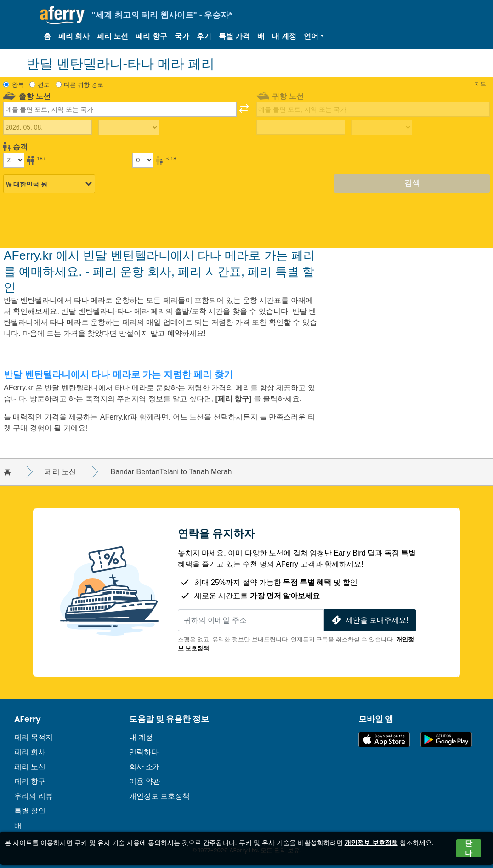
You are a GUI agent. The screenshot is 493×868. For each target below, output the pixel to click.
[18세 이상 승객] (14, 160)
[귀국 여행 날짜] (301, 127)
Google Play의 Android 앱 (446, 740)
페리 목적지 (34, 737)
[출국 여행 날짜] (48, 127)
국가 (182, 36)
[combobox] (120, 109)
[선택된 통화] (49, 184)
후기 (204, 36)
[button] (314, 36)
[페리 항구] (234, 399)
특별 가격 (234, 36)
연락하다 (144, 752)
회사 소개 (145, 767)
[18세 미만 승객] (143, 160)
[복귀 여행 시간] (382, 128)
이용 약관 (145, 781)
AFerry (28, 719)
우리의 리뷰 (34, 796)
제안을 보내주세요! (369, 620)
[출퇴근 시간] (129, 128)
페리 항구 (151, 36)
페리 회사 (74, 36)
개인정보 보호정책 (159, 796)
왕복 (18, 85)
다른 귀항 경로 (83, 85)
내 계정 (284, 36)
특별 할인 (30, 811)
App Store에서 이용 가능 (384, 740)
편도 (44, 85)
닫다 (469, 848)
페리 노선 (113, 36)
